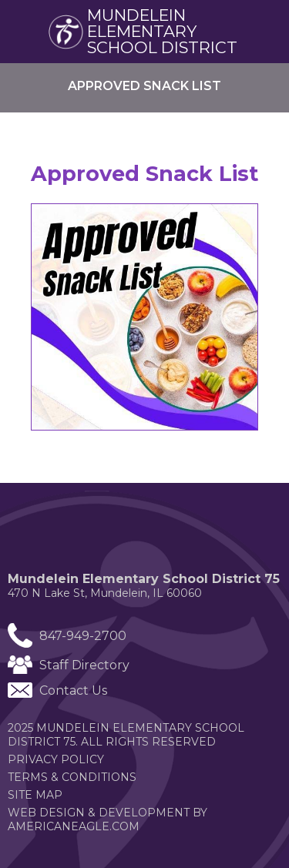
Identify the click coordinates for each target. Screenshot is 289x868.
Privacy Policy (56, 759)
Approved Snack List (144, 174)
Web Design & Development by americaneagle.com (108, 819)
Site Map (35, 795)
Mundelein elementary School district (162, 32)
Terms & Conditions (72, 777)
